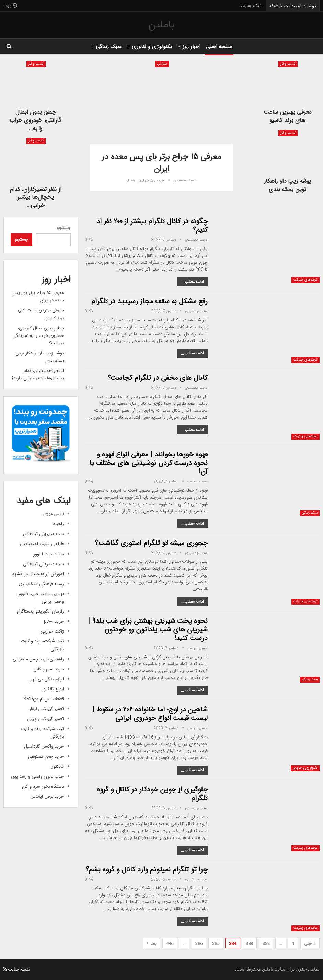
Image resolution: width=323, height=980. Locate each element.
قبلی (310, 944)
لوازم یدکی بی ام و (47, 679)
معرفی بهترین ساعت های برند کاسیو (287, 116)
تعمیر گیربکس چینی (45, 719)
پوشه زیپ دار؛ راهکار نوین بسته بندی (287, 185)
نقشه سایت (251, 6)
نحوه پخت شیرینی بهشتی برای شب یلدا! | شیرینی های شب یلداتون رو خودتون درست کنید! (148, 630)
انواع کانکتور (53, 689)
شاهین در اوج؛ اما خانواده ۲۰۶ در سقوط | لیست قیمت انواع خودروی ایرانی (150, 714)
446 (170, 944)
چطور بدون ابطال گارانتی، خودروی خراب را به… (36, 120)
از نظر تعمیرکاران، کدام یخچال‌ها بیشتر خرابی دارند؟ (38, 374)
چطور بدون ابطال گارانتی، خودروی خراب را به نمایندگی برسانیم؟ (38, 336)
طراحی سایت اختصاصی (42, 544)
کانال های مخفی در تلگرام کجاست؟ (158, 378)
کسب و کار (288, 64)
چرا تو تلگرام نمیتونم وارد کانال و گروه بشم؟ (147, 870)
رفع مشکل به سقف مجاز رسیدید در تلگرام (149, 301)
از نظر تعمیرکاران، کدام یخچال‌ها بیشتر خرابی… (36, 198)
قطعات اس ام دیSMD (44, 699)
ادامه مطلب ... (192, 282)
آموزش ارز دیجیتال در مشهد (38, 574)
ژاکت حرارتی (52, 631)
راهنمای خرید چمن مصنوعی (38, 659)
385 (216, 944)
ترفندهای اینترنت (305, 280)
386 (199, 944)
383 (249, 944)
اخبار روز (192, 47)
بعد (152, 944)
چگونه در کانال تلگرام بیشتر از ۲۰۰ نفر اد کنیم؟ (152, 226)
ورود (10, 6)
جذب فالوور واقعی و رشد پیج (37, 777)
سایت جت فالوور (49, 554)
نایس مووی (54, 514)
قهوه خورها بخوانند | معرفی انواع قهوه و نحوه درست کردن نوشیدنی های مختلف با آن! (149, 463)
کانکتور (58, 767)
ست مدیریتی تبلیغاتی (43, 534)
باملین (161, 25)
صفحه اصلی (221, 47)
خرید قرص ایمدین (47, 796)
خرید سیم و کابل (49, 669)
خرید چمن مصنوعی (46, 757)
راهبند (58, 524)
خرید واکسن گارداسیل (44, 746)
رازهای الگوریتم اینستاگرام (40, 611)
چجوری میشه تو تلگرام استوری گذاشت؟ (151, 543)
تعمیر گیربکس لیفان (46, 709)
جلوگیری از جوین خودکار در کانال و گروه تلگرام (152, 794)
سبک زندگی (107, 47)
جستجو (64, 228)
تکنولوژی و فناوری (152, 47)
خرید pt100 (54, 621)
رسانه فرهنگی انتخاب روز (41, 584)
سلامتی (162, 64)
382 (266, 944)
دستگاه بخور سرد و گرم (43, 787)
